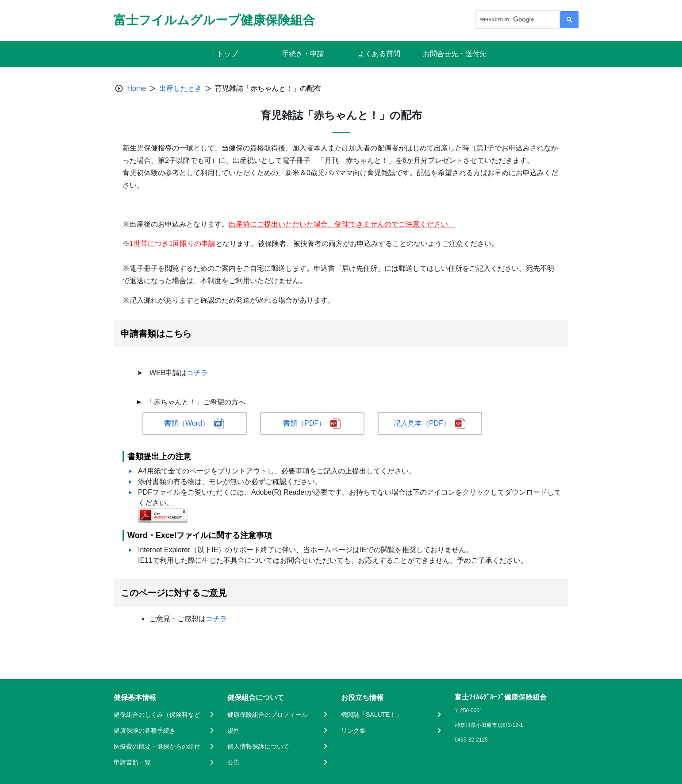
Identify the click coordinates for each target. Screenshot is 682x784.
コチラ (197, 373)
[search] (517, 19)
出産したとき (180, 88)
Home (136, 88)
